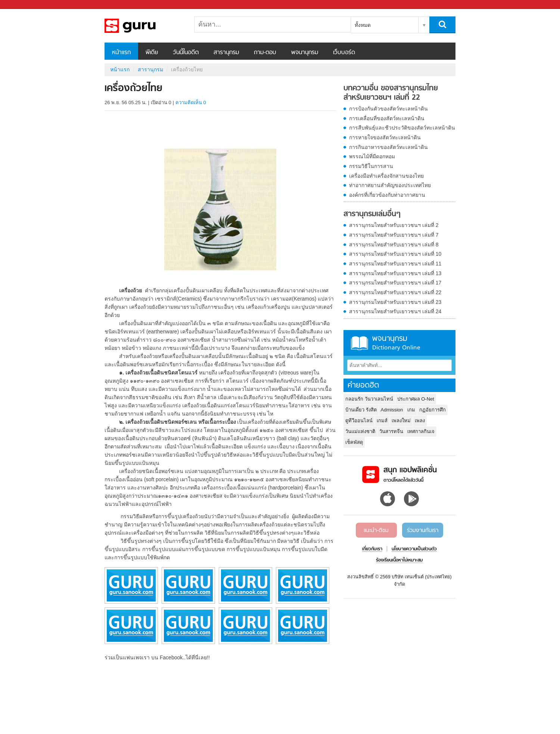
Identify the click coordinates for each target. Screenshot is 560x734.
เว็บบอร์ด (344, 53)
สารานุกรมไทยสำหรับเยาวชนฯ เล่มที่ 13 (395, 273)
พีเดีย (152, 53)
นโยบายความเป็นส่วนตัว (414, 549)
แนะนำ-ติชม (376, 531)
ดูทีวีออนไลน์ (359, 421)
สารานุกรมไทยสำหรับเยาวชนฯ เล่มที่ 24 (395, 311)
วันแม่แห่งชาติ (360, 431)
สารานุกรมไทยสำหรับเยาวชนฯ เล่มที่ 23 (395, 302)
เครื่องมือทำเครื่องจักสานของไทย (386, 176)
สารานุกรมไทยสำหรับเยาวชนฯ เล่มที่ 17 (395, 283)
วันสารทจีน (391, 431)
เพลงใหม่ (401, 421)
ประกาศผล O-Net (416, 399)
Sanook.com (22, 5)
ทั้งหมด (363, 25)
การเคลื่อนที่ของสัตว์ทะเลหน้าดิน (387, 118)
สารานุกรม (226, 53)
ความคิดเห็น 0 (191, 102)
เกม (411, 410)
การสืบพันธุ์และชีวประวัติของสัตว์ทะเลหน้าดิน (402, 128)
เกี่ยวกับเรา (372, 549)
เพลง (420, 421)
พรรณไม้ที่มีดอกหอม (372, 156)
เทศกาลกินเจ (421, 431)
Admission (392, 410)
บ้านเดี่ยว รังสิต (361, 410)
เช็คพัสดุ (354, 442)
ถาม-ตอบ (265, 53)
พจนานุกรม (305, 53)
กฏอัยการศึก (433, 410)
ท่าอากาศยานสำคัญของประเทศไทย (390, 185)
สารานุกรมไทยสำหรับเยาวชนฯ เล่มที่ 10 (395, 254)
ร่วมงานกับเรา (423, 531)
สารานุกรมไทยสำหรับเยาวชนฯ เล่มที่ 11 (395, 264)
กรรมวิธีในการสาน (371, 166)
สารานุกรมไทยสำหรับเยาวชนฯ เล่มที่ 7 (394, 235)
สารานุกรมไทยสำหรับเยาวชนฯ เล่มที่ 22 (395, 292)
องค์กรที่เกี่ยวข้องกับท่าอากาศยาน (387, 195)
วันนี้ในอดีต (186, 53)
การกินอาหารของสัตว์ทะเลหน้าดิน (388, 147)
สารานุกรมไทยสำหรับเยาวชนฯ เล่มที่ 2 (394, 225)
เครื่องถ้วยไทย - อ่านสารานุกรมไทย (144, 26)
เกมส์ (382, 421)
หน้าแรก (121, 53)
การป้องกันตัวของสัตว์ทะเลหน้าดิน (388, 109)
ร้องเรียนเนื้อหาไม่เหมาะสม (399, 560)
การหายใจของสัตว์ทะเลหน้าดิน (385, 137)
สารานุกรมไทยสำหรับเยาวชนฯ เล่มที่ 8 (394, 245)
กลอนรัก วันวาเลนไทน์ (369, 399)
